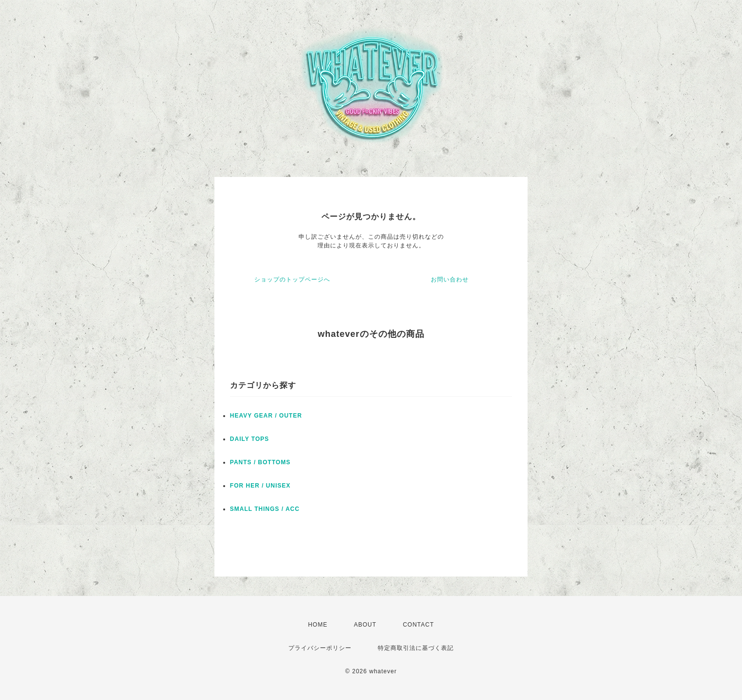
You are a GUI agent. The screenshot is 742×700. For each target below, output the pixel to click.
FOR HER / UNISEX (260, 486)
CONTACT (418, 625)
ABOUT (365, 625)
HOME (318, 625)
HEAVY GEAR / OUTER (266, 416)
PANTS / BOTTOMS (260, 462)
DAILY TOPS (249, 439)
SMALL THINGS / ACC (265, 509)
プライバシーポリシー (320, 648)
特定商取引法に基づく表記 (416, 648)
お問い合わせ (450, 280)
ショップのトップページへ (292, 280)
